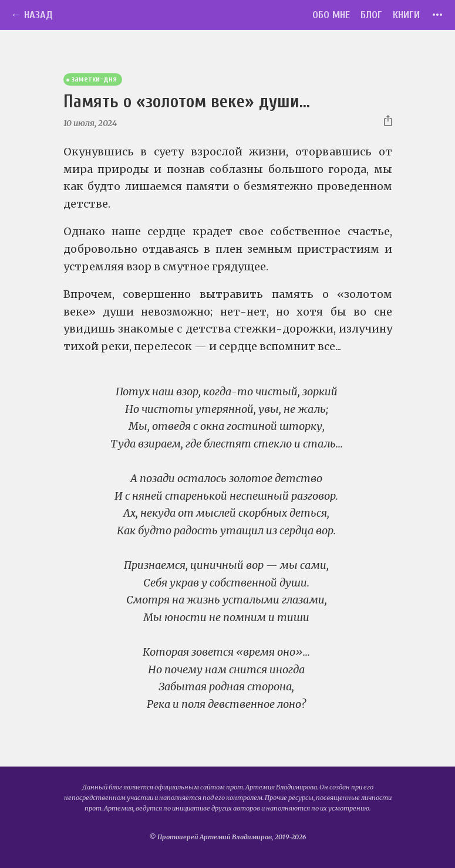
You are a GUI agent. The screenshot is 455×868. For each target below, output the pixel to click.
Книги (406, 15)
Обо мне (331, 15)
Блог (371, 15)
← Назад (32, 15)
